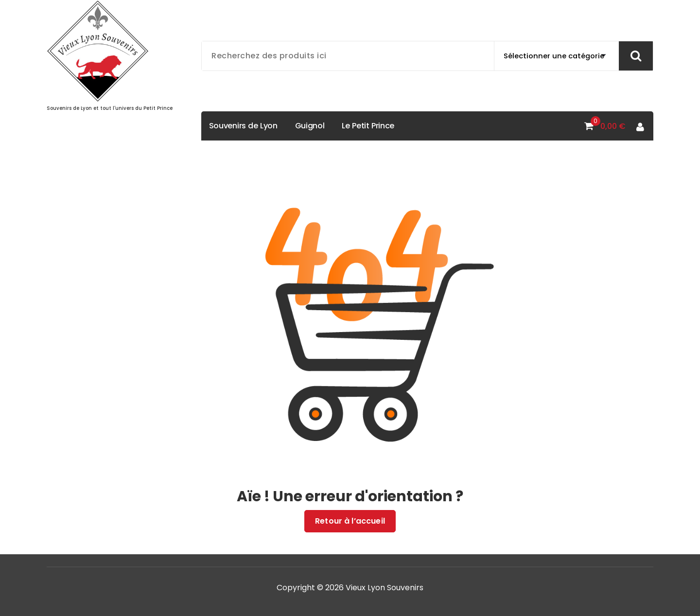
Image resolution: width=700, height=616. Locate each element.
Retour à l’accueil (350, 521)
